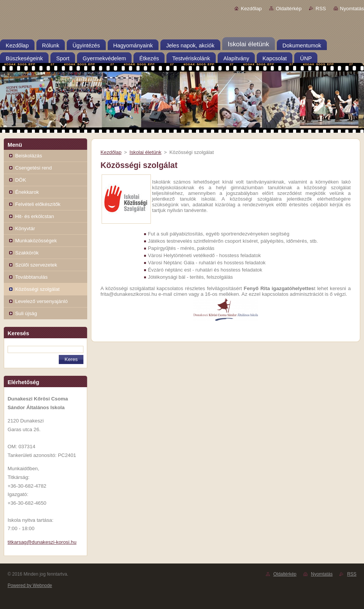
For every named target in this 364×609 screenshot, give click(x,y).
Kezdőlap (251, 9)
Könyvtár (25, 228)
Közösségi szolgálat (37, 289)
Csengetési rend (34, 168)
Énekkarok (27, 192)
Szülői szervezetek (36, 265)
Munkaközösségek (36, 241)
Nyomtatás (352, 9)
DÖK (21, 180)
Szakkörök (27, 253)
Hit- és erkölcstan (35, 216)
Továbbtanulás (31, 277)
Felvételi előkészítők (38, 204)
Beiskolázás (29, 156)
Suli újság (26, 313)
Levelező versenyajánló (42, 301)
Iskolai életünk (145, 152)
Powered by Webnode (30, 585)
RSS (321, 9)
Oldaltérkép (289, 9)
